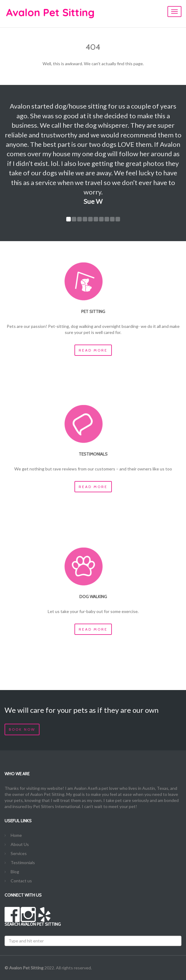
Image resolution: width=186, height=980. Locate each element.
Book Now (22, 729)
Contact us (21, 881)
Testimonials (23, 862)
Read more (93, 350)
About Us (20, 844)
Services (19, 853)
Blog (15, 872)
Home (16, 835)
